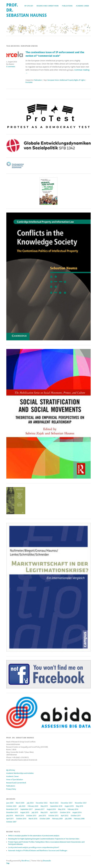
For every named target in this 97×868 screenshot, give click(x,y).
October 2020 (11, 806)
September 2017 (26, 809)
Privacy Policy (11, 789)
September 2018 (56, 806)
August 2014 (77, 812)
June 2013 (42, 816)
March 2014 (20, 816)
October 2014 (65, 812)
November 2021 (81, 803)
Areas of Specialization (15, 780)
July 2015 (35, 812)
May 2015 (44, 812)
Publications (67, 6)
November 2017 (12, 809)
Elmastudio (47, 861)
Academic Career (82, 6)
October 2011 (76, 816)
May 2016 (62, 809)
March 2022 (54, 803)
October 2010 (21, 819)
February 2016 (73, 809)
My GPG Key (29, 6)
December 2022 (42, 803)
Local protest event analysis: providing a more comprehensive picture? (34, 847)
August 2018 (69, 806)
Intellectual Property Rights (69, 80)
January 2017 (40, 809)
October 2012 (53, 816)
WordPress (25, 861)
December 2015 (12, 812)
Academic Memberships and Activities (20, 773)
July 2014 (10, 816)
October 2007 (11, 822)
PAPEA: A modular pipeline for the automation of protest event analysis (34, 836)
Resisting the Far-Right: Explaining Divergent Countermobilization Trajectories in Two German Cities (44, 839)
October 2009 (45, 819)
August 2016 (51, 809)
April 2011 (10, 819)
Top (8, 863)
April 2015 (54, 812)
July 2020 (22, 806)
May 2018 (80, 806)
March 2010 (33, 819)
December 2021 (67, 803)
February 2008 (79, 819)
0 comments (11, 67)
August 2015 (25, 812)
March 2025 (20, 803)
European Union (53, 80)
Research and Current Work (48, 6)
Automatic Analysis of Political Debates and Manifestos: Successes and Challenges (38, 851)
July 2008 (68, 819)
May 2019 (44, 806)
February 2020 (33, 806)
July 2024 (30, 803)
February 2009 (57, 819)
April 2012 (65, 816)
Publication (38, 80)
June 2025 (10, 803)
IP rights (82, 80)
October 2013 (31, 816)
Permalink (29, 82)
